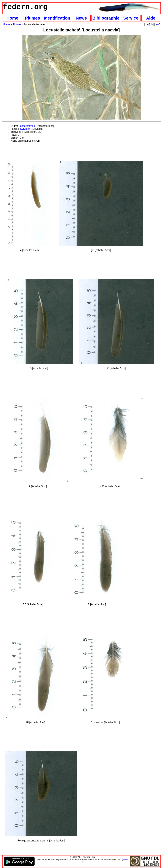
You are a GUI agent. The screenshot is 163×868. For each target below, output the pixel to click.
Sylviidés (25, 129)
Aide (151, 18)
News (81, 18)
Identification (57, 18)
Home (13, 18)
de (147, 24)
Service (131, 18)
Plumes (32, 18)
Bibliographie (106, 18)
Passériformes (27, 126)
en (157, 24)
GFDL (126, 860)
